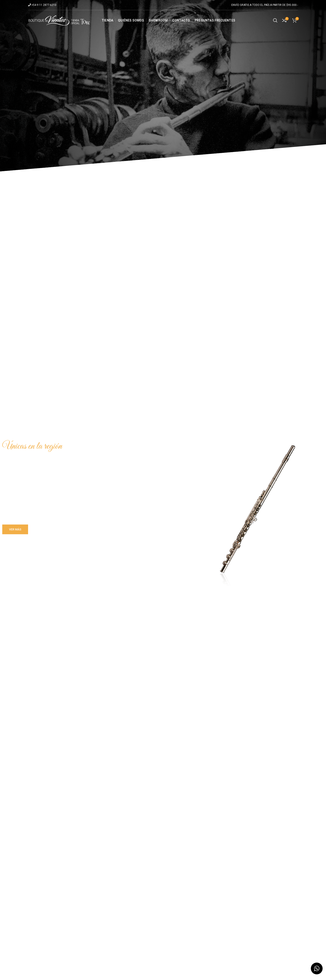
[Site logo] (59, 20)
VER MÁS (15, 532)
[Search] (275, 20)
